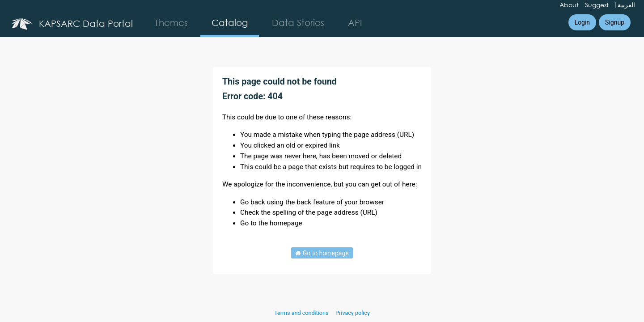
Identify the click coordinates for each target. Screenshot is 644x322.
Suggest (597, 5)
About (569, 5)
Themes (171, 23)
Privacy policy (353, 313)
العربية (626, 5)
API (355, 23)
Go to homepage (322, 253)
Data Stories (298, 23)
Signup (615, 22)
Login (583, 22)
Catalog (230, 23)
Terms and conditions (302, 313)
